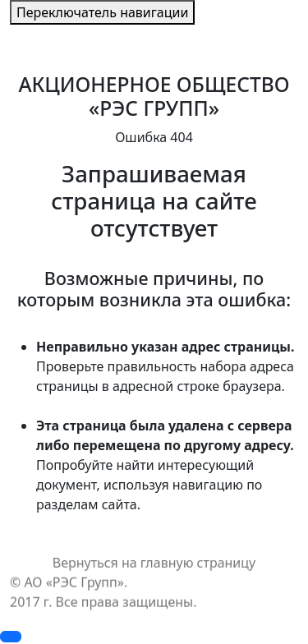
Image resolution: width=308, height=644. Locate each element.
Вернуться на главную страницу (154, 563)
